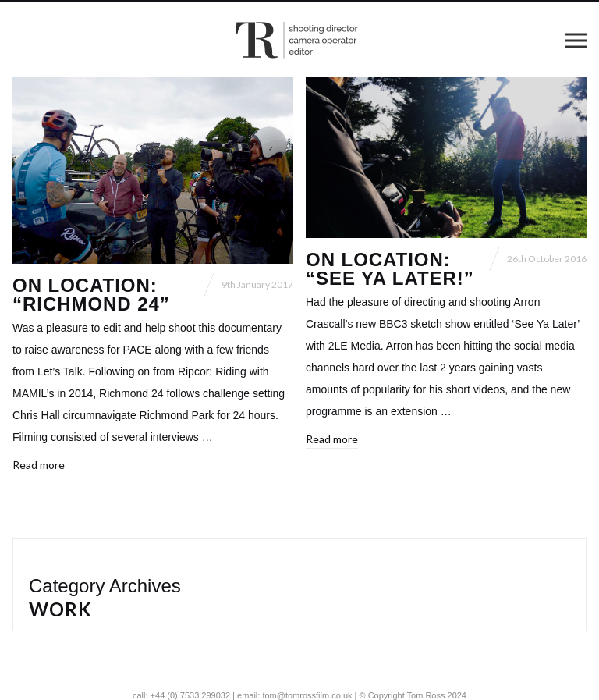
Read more (39, 465)
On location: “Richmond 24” (91, 295)
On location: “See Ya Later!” (390, 269)
